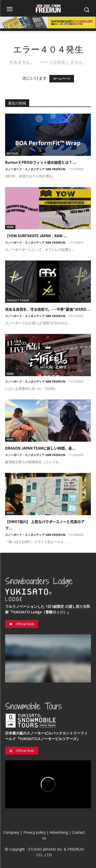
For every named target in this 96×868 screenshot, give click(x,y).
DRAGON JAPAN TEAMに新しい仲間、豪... (40, 448)
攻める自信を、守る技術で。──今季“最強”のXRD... (47, 309)
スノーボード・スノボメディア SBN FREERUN (35, 169)
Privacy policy (34, 832)
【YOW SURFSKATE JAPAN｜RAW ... (36, 236)
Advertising (59, 832)
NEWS (10, 227)
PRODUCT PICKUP (18, 300)
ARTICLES (13, 154)
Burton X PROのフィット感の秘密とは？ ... (41, 162)
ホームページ (62, 79)
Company (11, 832)
